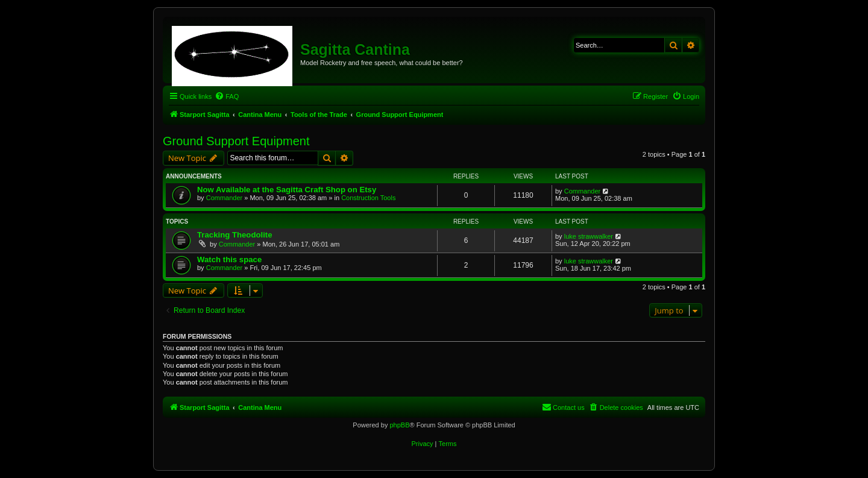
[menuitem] (227, 96)
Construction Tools (368, 198)
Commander (225, 198)
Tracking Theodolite (235, 235)
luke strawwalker (589, 236)
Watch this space (229, 259)
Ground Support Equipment (236, 141)
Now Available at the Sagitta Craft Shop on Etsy (287, 190)
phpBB (399, 425)
